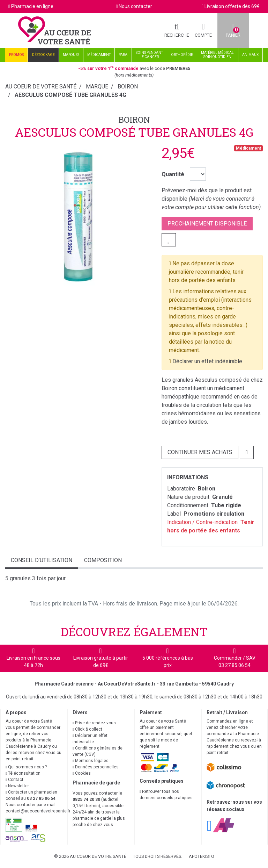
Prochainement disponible (207, 224)
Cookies (82, 773)
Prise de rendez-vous (94, 723)
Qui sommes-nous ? (26, 767)
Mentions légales (91, 761)
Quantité (173, 174)
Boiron (134, 120)
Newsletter (17, 786)
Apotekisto (202, 856)
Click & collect (87, 729)
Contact (14, 780)
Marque (97, 87)
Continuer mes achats (200, 452)
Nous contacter (135, 6)
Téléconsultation (23, 773)
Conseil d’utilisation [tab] (42, 560)
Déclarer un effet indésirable (207, 361)
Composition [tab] (103, 560)
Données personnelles (96, 767)
